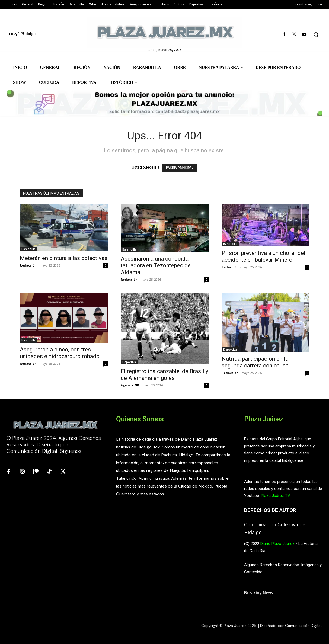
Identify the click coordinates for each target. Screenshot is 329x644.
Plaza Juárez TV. (276, 496)
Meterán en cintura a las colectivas (64, 258)
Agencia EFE (130, 385)
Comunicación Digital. (304, 626)
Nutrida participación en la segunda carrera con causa (256, 362)
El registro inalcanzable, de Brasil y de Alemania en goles (164, 375)
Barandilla (28, 249)
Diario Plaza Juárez (277, 544)
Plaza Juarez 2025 (240, 626)
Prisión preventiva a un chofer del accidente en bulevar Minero (263, 256)
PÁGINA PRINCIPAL (180, 168)
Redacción (28, 265)
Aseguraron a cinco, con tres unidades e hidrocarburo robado (60, 353)
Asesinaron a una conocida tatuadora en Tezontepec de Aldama (156, 265)
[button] (316, 34)
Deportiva (129, 362)
